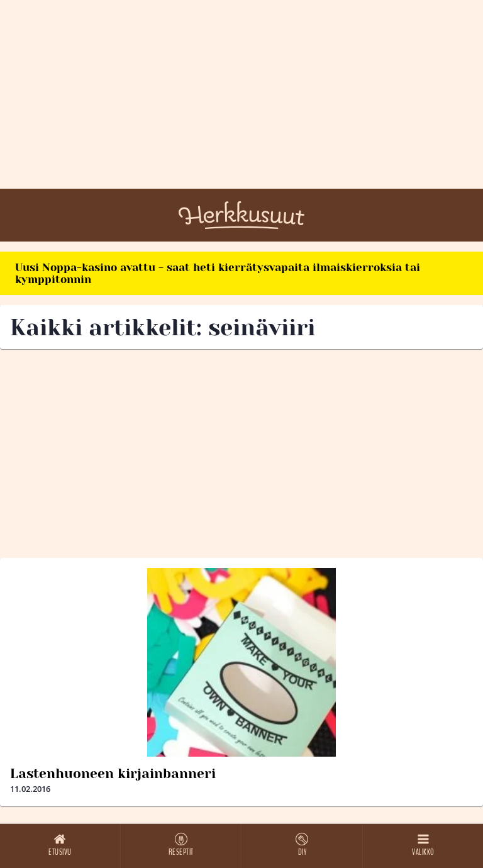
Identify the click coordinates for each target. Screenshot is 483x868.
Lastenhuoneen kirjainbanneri (113, 774)
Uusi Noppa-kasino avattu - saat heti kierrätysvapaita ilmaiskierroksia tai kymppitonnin (218, 273)
